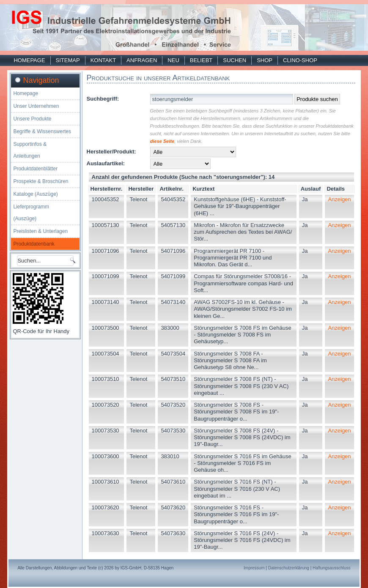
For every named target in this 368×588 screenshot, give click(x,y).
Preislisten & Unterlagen (40, 231)
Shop (265, 60)
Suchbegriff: (103, 99)
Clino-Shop (300, 60)
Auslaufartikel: (106, 163)
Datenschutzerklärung (289, 568)
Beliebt (201, 60)
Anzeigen (339, 199)
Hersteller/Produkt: (111, 152)
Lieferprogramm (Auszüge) (31, 213)
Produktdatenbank (34, 244)
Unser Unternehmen (36, 106)
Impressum (254, 568)
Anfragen (142, 60)
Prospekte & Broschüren (41, 181)
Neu (173, 60)
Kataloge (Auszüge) (35, 194)
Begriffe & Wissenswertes (42, 131)
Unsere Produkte (32, 119)
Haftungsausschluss (332, 568)
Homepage (29, 60)
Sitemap (68, 60)
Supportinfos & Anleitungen (30, 150)
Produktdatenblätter (35, 169)
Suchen (235, 60)
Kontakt (103, 60)
